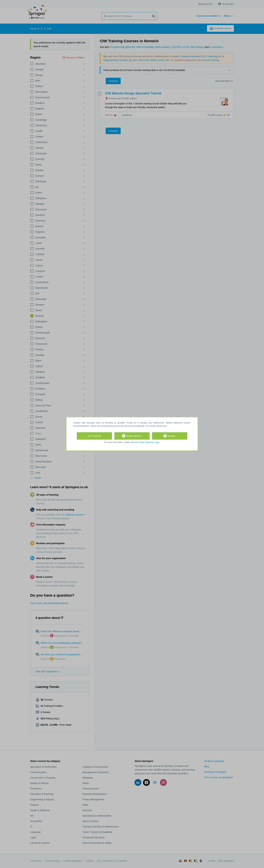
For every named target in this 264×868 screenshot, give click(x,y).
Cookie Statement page (149, 442)
